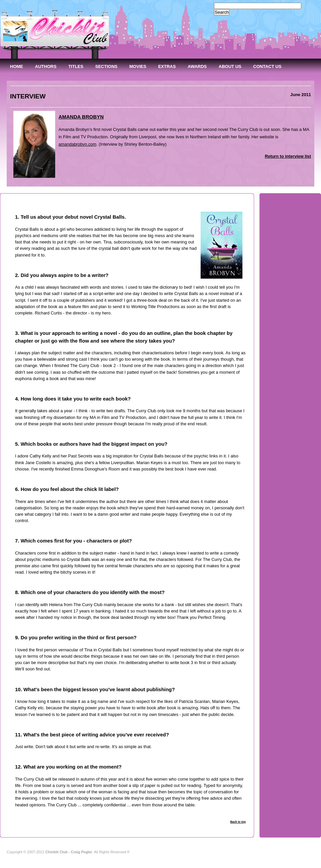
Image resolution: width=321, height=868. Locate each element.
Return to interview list (288, 156)
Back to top (238, 822)
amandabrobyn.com (77, 144)
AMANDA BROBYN (81, 117)
